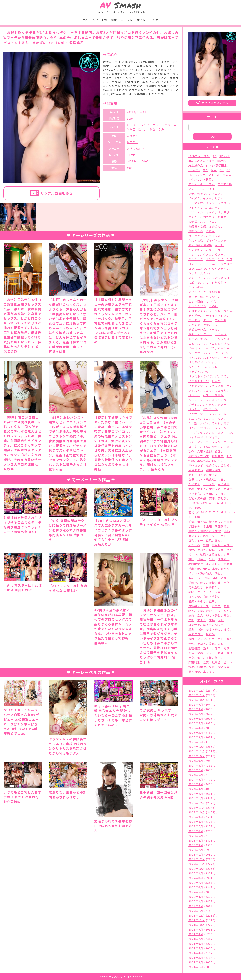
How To (194, 170)
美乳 (191, 620)
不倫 (206, 447)
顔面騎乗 (194, 662)
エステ (213, 208)
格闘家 (228, 564)
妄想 (212, 498)
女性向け (215, 489)
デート (208, 320)
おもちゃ (209, 217)
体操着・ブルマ (199, 456)
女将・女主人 (197, 489)
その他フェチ (197, 311)
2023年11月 (197, 808)
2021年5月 (196, 948)
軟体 (212, 644)
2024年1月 (196, 798)
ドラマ (193, 339)
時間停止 (224, 559)
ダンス (228, 311)
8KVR (221, 161)
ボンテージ (210, 409)
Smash (121, 5)
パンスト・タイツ (200, 376)
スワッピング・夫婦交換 (205, 292)
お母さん (215, 226)
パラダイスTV (198, 372)
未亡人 (216, 564)
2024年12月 (197, 747)
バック (210, 362)
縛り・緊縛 (213, 615)
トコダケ (132, 142)
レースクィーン (222, 433)
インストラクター (218, 203)
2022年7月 (196, 883)
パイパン (194, 358)
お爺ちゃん (196, 231)
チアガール (196, 315)
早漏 (212, 559)
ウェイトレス (197, 208)
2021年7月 (196, 939)
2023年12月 (197, 803)
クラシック (196, 259)
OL (222, 170)
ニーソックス (221, 339)
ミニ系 (193, 423)
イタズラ (194, 198)
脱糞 (191, 629)
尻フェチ (194, 536)
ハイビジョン (149, 125)
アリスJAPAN (136, 148)
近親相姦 (194, 648)
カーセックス (197, 236)
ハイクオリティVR (200, 353)
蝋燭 (227, 629)
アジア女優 (225, 184)
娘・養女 (215, 522)
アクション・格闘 (200, 179)
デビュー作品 (197, 329)
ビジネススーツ (199, 381)
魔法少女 (224, 667)
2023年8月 (196, 822)
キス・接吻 (196, 240)
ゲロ (230, 259)
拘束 (221, 550)
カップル (215, 236)
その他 (213, 306)
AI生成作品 (196, 165)
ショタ (193, 273)
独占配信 (224, 583)
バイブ (228, 358)
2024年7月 (196, 770)
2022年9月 (196, 873)
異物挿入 (212, 587)
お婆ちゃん (208, 222)
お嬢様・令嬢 (197, 226)
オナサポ (224, 212)
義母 (221, 620)
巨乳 (85, 20)
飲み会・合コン (222, 662)
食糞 (206, 662)
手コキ (202, 550)
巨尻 (209, 540)
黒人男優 (194, 672)
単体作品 (203, 461)
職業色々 (194, 625)
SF (228, 170)
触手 (212, 639)
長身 (161, 129)
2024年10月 (197, 756)
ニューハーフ (197, 344)
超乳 (191, 644)
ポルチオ (194, 409)
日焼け (202, 559)
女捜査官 (194, 494)
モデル (228, 423)
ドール (213, 329)
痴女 (218, 592)
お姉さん (224, 217)
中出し (216, 447)
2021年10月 (197, 925)
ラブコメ (203, 428)
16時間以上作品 (199, 156)
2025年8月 (196, 709)
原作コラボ (196, 465)
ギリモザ (215, 250)
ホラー (222, 404)
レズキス (212, 437)
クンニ (210, 259)
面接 (209, 658)
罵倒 (227, 615)
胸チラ (208, 625)
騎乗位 (202, 667)
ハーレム (224, 348)
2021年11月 (197, 920)
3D (214, 156)
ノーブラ (209, 348)
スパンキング (221, 278)
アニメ (216, 194)
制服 (114, 20)
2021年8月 (196, 934)
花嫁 (200, 629)
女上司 (213, 475)
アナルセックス (199, 194)
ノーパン (194, 348)
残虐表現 (194, 569)
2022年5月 (196, 892)
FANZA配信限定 (217, 165)
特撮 (212, 583)
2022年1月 (196, 911)
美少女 (202, 620)
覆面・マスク (197, 639)
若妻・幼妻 (213, 629)
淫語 (215, 578)
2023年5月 (196, 836)
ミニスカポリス (213, 419)
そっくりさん (197, 306)
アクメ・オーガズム (202, 184)
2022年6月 (196, 887)
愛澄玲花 (132, 136)
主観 (227, 447)
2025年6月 (196, 719)
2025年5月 (196, 723)
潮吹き (193, 583)
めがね (216, 423)
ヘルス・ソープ (199, 400)
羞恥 (212, 620)
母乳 (206, 569)
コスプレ (127, 20)
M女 (206, 170)
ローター (194, 447)
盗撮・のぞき (197, 601)
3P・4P (132, 125)
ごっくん (209, 264)
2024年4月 (196, 784)
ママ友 (222, 414)
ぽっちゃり (219, 400)
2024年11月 (197, 751)
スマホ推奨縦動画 (215, 283)
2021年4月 (196, 953)
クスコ (207, 254)
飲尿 (191, 667)
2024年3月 (196, 789)
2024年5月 (196, 779)
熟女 (156, 20)
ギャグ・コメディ (218, 240)
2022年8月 (196, 878)
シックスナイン (219, 269)
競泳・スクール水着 (219, 611)
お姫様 (193, 222)
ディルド (221, 320)
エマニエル (196, 212)
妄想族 (222, 498)
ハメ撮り (215, 367)
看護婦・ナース (199, 606)
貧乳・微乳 (225, 639)
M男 (214, 170)
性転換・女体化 (222, 545)
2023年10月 (197, 812)
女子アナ (194, 484)
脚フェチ (221, 625)
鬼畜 (212, 667)
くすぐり (194, 254)
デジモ (216, 325)
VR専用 (201, 175)
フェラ (166, 125)
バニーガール (197, 367)
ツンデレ (194, 320)
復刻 (206, 545)
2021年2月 (196, 962)
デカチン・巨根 (199, 325)
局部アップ (210, 536)
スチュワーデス (199, 278)
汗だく (225, 569)
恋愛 (191, 550)
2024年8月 (196, 765)
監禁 (212, 601)
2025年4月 (196, 728)
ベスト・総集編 (213, 395)
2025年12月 (197, 690)
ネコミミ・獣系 (219, 344)
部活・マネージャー (202, 653)
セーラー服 (196, 297)
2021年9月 (196, 929)
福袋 (227, 606)
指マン (143, 129)
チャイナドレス (216, 315)
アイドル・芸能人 (220, 175)
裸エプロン (196, 634)
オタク (210, 212)
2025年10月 (197, 700)
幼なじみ (194, 545)
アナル (210, 189)
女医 (221, 479)
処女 (230, 456)
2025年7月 (196, 714)
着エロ (216, 606)
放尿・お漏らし (210, 554)
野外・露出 (225, 653)
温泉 (224, 578)
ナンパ (204, 339)
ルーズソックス (199, 433)
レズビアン (196, 442)
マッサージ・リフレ (202, 414)
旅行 (191, 559)
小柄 (227, 531)
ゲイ (221, 259)
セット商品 (196, 301)
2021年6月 (196, 944)
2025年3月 (196, 733)
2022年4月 (196, 897)
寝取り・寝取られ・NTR (205, 531)
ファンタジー (197, 386)
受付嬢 (225, 465)
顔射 (218, 658)
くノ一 (219, 254)
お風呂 (210, 231)
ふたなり (221, 390)
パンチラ (221, 376)
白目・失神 (211, 597)
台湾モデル (196, 470)
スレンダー (196, 287)
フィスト (194, 390)
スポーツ (194, 283)
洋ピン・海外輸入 (200, 573)
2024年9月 (196, 761)
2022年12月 (197, 859)
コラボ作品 (225, 264)
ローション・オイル (219, 442)
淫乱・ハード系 (199, 578)
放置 (227, 554)
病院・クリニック (200, 592)
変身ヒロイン (197, 475)
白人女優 (194, 597)
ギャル (219, 245)
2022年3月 (196, 901)
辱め (221, 644)
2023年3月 (196, 845)
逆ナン (208, 648)
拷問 (230, 550)
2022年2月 (196, 906)
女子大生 (209, 484)
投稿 (212, 550)
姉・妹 (202, 522)
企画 (218, 451)
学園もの (194, 526)
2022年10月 (197, 869)
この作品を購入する (215, 103)
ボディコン (196, 404)
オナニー (194, 217)
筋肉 (191, 615)
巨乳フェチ (196, 540)
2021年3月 (196, 958)
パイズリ (221, 353)
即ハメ (216, 461)
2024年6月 (196, 775)
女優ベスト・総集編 (202, 479)
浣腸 (218, 573)
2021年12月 (197, 915)
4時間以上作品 (205, 161)
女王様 (219, 494)
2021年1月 (196, 967)
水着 (215, 569)
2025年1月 (196, 742)
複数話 (210, 634)
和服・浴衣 (213, 470)
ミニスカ (194, 419)
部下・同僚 (222, 648)
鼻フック (209, 672)
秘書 (191, 611)
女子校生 (143, 20)
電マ (200, 658)
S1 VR (131, 155)
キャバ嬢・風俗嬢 (200, 245)
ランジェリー (221, 428)
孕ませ (228, 522)
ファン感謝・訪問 (221, 386)
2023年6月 (196, 831)
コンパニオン (197, 269)
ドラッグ (221, 334)
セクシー (212, 297)
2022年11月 (197, 864)
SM (191, 175)
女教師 (208, 494)
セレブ (210, 301)
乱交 (191, 451)
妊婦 (191, 522)
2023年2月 (196, 850)
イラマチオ (196, 203)
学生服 (208, 526)
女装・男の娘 (197, 498)
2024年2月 (196, 794)
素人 (200, 615)
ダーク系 (215, 311)
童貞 (200, 611)
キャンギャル (197, 250)
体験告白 (218, 456)
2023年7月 (196, 826)
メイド (205, 423)
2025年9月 (196, 704)
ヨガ (191, 428)
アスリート (196, 189)
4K (190, 161)
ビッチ (216, 381)
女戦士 (228, 489)
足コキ (202, 644)
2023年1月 (196, 854)
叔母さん (212, 465)
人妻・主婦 (100, 20)
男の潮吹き (196, 587)
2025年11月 (197, 695)
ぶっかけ (194, 395)
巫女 (218, 540)
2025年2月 (196, 737)
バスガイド (196, 362)
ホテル (210, 404)
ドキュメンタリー (200, 334)
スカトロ (206, 273)
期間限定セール (199, 564)
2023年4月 (196, 840)
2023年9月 (196, 817)
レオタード (196, 437)
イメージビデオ (213, 198)
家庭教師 (221, 526)
